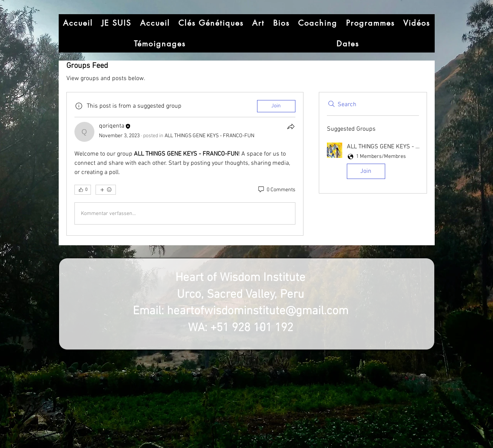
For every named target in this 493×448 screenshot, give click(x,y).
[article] (185, 164)
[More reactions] (106, 190)
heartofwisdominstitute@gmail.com (258, 311)
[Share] (291, 126)
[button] (373, 162)
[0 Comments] (276, 190)
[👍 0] (83, 190)
